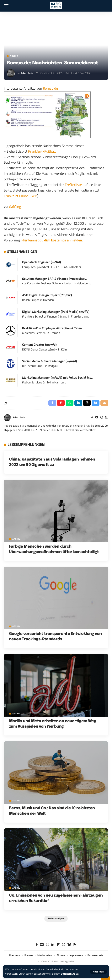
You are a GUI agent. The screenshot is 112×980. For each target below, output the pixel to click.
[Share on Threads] (87, 403)
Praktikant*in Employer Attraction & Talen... (53, 328)
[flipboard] (58, 945)
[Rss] (106, 418)
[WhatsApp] (64, 945)
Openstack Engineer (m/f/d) (42, 262)
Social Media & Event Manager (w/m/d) (50, 361)
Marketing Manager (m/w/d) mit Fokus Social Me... (58, 378)
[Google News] (42, 945)
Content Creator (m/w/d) (39, 345)
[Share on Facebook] (52, 403)
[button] (98, 972)
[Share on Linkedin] (78, 403)
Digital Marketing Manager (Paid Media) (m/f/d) (56, 312)
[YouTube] (97, 418)
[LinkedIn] (53, 945)
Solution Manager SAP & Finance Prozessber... (54, 279)
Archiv (14, 56)
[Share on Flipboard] (61, 403)
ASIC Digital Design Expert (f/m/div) (47, 295)
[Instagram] (102, 418)
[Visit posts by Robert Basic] (11, 73)
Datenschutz (68, 974)
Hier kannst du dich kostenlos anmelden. (52, 240)
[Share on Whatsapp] (70, 403)
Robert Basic (27, 73)
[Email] (104, 403)
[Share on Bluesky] (96, 403)
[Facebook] (92, 418)
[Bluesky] (69, 945)
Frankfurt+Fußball (42, 152)
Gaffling (15, 207)
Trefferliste (73, 185)
